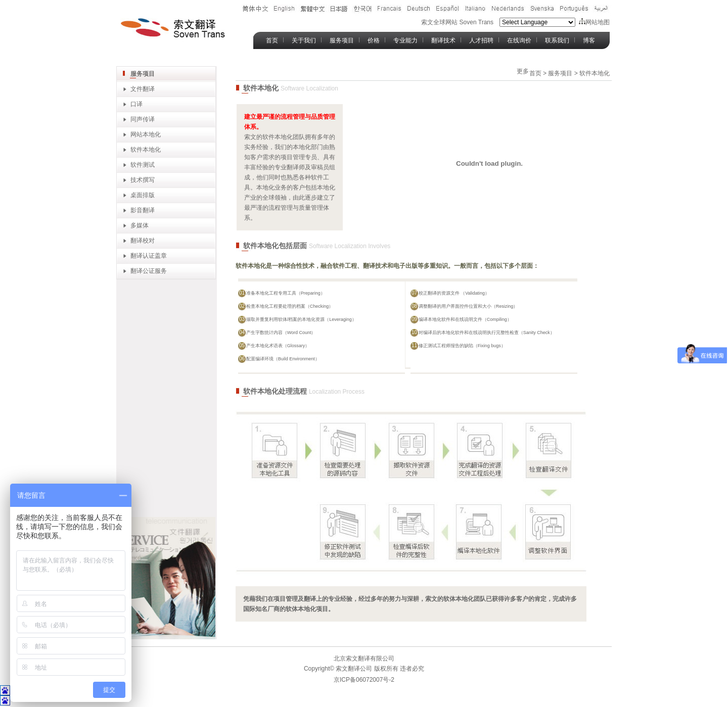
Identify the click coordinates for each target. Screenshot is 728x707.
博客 (589, 40)
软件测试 (143, 165)
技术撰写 (143, 180)
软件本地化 (146, 150)
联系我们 (557, 40)
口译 (136, 104)
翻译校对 (143, 241)
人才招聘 (481, 40)
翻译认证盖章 (149, 256)
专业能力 (405, 40)
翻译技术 (443, 40)
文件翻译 (143, 89)
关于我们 (304, 40)
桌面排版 (143, 195)
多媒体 (140, 225)
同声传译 (143, 119)
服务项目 (342, 40)
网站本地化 (146, 134)
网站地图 (594, 22)
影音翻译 (143, 210)
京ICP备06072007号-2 (364, 680)
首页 (272, 40)
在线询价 (519, 40)
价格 (374, 40)
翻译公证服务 (149, 271)
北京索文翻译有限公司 (364, 658)
